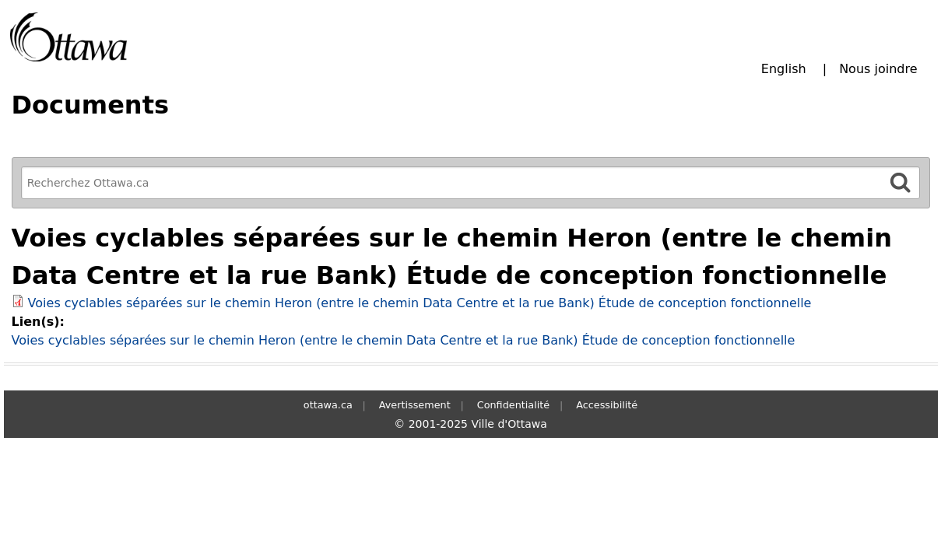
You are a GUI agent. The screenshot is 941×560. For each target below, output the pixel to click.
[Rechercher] (901, 182)
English (784, 69)
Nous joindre (878, 69)
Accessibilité (607, 405)
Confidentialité (513, 405)
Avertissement (415, 405)
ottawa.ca (328, 405)
